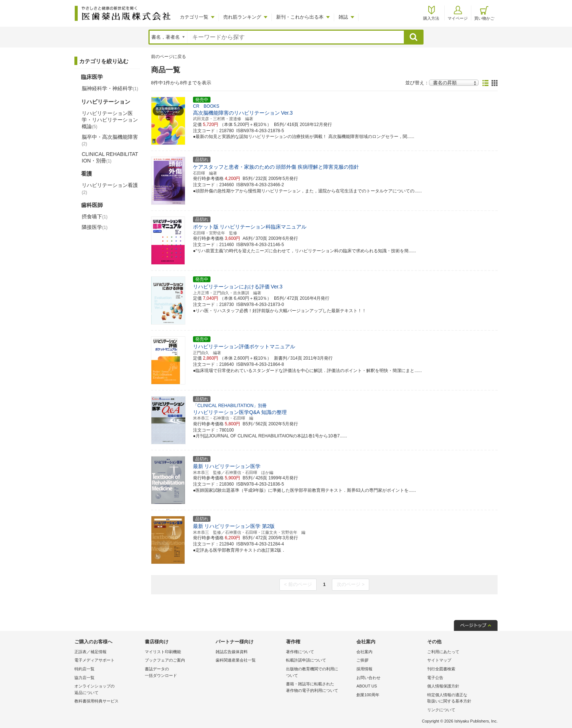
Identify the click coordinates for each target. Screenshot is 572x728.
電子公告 (435, 678)
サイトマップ (439, 660)
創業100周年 (368, 695)
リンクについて (441, 710)
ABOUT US (367, 686)
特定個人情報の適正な (461, 699)
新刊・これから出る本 (300, 17)
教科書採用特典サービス (96, 701)
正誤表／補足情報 (90, 652)
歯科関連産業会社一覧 (236, 660)
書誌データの (178, 673)
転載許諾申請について (306, 660)
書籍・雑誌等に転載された (319, 688)
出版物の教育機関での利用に (319, 673)
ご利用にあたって (443, 652)
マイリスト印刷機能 (163, 652)
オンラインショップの (108, 690)
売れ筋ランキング (242, 17)
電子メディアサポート (94, 660)
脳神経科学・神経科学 (110, 88)
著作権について (300, 652)
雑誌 (343, 17)
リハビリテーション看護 (110, 188)
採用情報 (364, 669)
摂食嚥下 (95, 217)
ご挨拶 (362, 660)
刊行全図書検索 (441, 669)
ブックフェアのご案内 (165, 660)
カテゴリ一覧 (194, 17)
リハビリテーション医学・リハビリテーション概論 (110, 120)
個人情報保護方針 (443, 686)
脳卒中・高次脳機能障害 (110, 140)
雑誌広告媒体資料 (232, 652)
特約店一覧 (84, 669)
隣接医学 (95, 227)
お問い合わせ (368, 678)
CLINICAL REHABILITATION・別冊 (110, 157)
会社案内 (364, 652)
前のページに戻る (169, 57)
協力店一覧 (84, 678)
